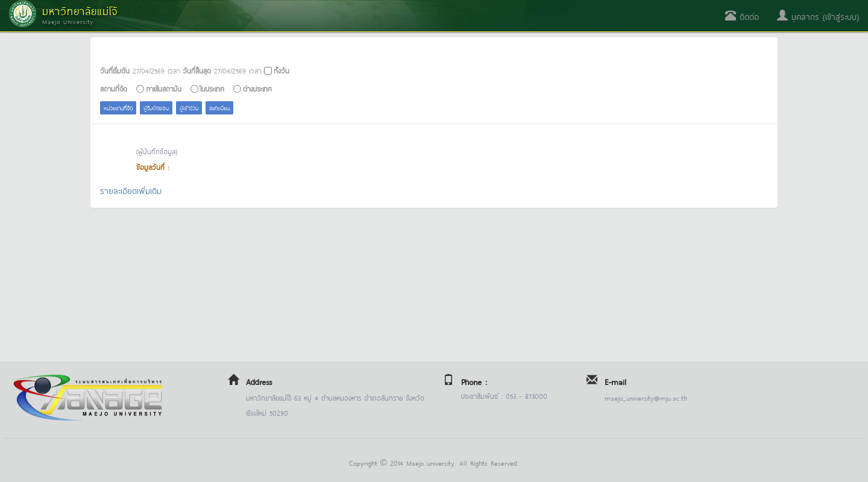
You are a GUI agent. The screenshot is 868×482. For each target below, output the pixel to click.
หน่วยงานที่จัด (118, 108)
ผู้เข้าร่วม (189, 108)
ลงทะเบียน (219, 108)
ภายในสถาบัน (164, 88)
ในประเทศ (212, 88)
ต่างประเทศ (257, 88)
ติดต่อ (742, 16)
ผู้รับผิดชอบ (156, 108)
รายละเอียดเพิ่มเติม (131, 190)
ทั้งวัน (281, 70)
